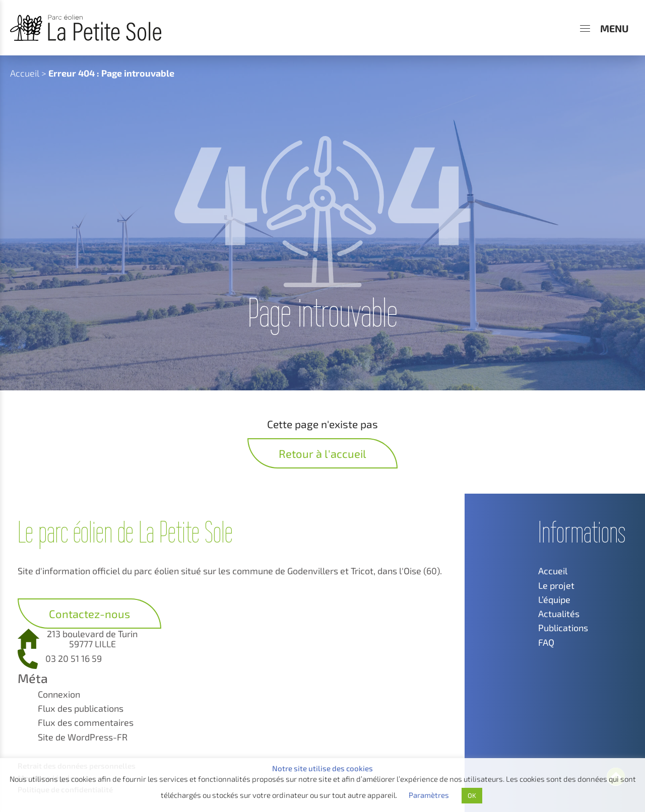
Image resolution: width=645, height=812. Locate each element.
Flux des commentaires (86, 722)
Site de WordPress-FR (83, 737)
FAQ (546, 642)
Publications (563, 628)
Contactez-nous (89, 614)
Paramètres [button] (429, 795)
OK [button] (472, 795)
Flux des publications (81, 708)
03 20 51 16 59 (74, 658)
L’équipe (554, 599)
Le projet (556, 585)
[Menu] (604, 28)
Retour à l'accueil (322, 453)
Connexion (59, 694)
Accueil (25, 73)
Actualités (559, 614)
